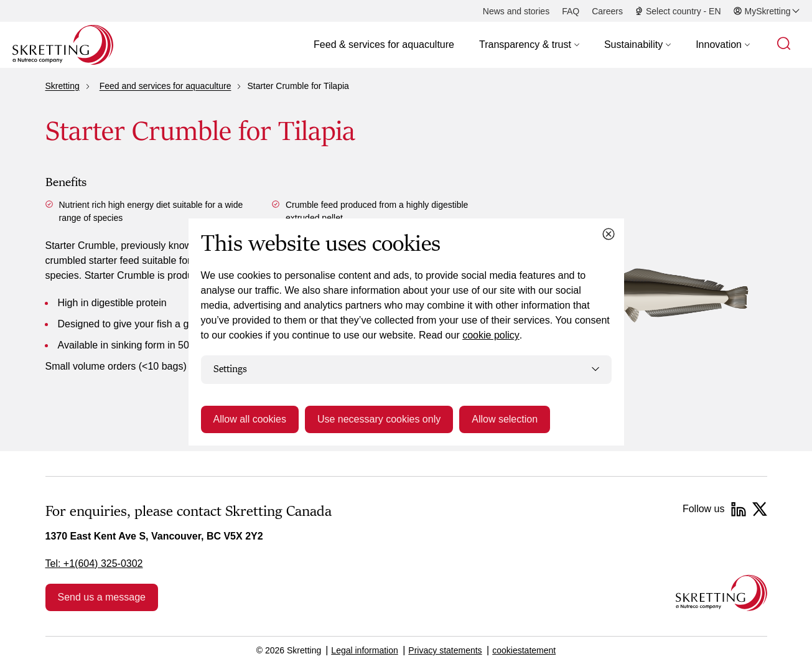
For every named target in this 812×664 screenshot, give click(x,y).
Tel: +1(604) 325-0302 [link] (94, 563)
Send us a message (102, 597)
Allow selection (505, 419)
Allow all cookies (250, 419)
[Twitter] (760, 509)
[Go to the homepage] (721, 593)
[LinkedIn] (739, 509)
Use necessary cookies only (379, 419)
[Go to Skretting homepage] (63, 45)
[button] (529, 45)
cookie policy (491, 335)
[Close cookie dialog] (609, 234)
